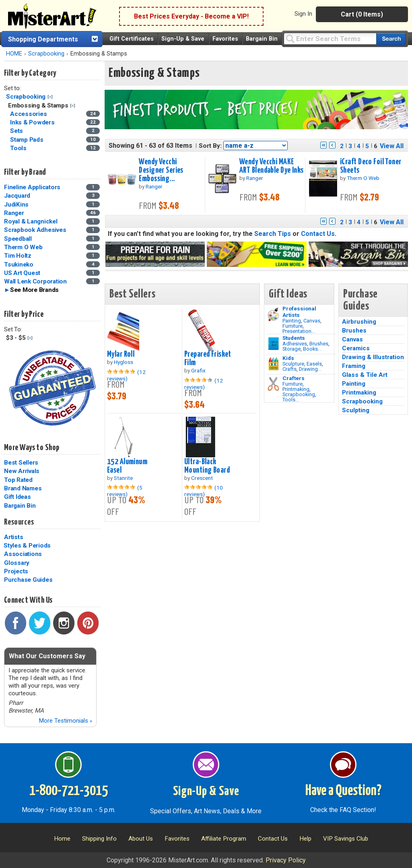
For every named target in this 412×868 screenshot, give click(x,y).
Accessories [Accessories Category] (29, 114)
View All (392, 146)
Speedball (18, 239)
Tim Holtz (18, 256)
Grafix (198, 370)
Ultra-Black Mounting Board (207, 466)
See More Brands (34, 290)
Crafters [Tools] (294, 378)
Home (62, 839)
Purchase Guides (28, 580)
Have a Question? (343, 791)
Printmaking (296, 389)
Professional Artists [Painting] (299, 312)
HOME (14, 54)
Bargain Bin (262, 39)
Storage (291, 349)
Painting (292, 321)
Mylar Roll (121, 354)
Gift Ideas (18, 497)
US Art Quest (22, 273)
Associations (23, 554)
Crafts (289, 369)
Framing (354, 366)
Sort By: (210, 146)
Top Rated (18, 480)
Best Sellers (21, 463)
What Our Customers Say (47, 656)
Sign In (303, 14)
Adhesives (295, 344)
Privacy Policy (286, 860)
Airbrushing (359, 322)
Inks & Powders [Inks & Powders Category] (33, 122)
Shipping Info (99, 839)
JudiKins (16, 205)
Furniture (293, 326)
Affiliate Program (224, 839)
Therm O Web (23, 247)
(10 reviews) (204, 491)
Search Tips (273, 234)
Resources (19, 522)
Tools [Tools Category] (19, 148)
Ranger (14, 213)
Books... (312, 349)
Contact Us (318, 234)
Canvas (312, 321)
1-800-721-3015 (69, 791)
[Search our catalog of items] (391, 39)
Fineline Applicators (32, 187)
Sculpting (356, 410)
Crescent (202, 478)
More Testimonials (65, 721)
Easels (314, 364)
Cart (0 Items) (362, 14)
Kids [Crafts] (288, 358)
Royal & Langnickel (31, 221)
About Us (141, 839)
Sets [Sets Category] (17, 131)
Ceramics (356, 348)
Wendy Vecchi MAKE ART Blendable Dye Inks (272, 166)
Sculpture (293, 364)
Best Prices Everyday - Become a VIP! (191, 16)
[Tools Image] (273, 384)
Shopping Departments (43, 39)
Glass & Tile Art (365, 375)
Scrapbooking (46, 54)
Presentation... (299, 331)
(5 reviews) (125, 491)
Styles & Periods (27, 546)
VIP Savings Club (346, 839)
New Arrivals (22, 471)
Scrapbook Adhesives (35, 230)
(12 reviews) (126, 375)
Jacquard (17, 196)
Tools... (291, 400)
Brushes (319, 344)
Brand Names (23, 488)
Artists (13, 537)
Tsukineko (19, 265)
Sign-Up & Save (183, 39)
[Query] (330, 38)
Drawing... (310, 369)
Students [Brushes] (294, 338)
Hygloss (124, 362)
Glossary (17, 563)
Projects (16, 571)
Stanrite (123, 478)
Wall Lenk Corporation (35, 281)
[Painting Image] (273, 314)
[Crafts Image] (273, 364)
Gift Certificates (132, 39)
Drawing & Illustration (373, 357)
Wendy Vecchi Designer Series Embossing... (161, 170)
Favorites (225, 39)
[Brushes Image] (273, 344)
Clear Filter (50, 97)
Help (305, 839)
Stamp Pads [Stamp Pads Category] (27, 140)
